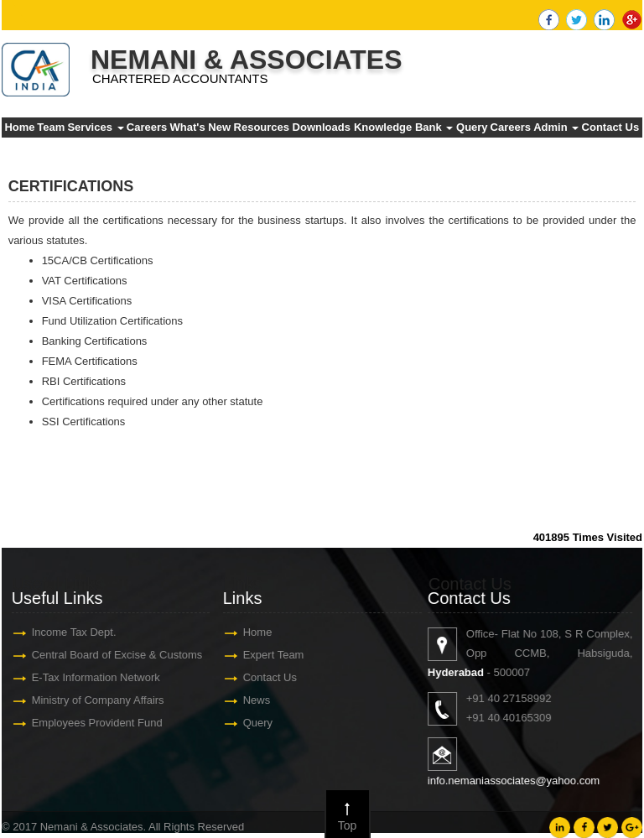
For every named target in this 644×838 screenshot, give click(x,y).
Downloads (322, 127)
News (249, 700)
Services (95, 127)
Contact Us (611, 127)
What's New (200, 127)
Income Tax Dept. (67, 632)
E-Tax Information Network (88, 677)
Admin (556, 127)
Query (472, 127)
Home (19, 127)
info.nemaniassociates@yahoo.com (521, 781)
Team (51, 127)
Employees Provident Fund (90, 723)
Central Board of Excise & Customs (110, 655)
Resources (262, 127)
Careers (147, 127)
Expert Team (266, 655)
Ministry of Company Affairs (91, 700)
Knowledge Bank (403, 127)
